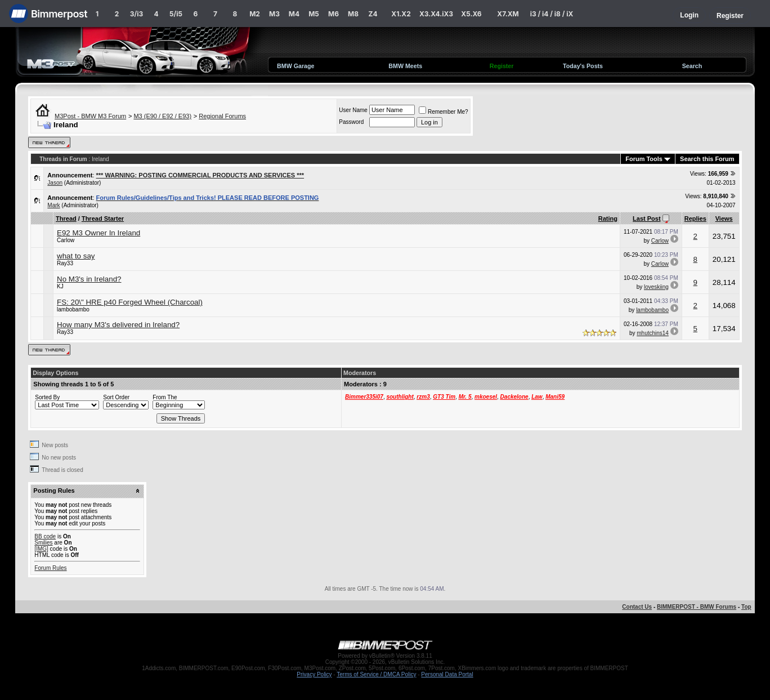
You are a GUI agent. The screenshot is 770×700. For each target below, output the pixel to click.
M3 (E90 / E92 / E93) (162, 116)
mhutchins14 (653, 333)
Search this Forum (707, 159)
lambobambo (73, 309)
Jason (55, 183)
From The (165, 397)
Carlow (66, 240)
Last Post (647, 219)
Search (692, 66)
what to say (76, 256)
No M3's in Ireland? (89, 279)
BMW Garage (296, 66)
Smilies (43, 543)
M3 (274, 14)
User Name (353, 110)
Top (746, 607)
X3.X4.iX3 (436, 14)
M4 (294, 14)
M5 (314, 14)
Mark (53, 205)
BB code (45, 536)
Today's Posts (583, 66)
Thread (66, 219)
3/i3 (136, 14)
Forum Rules (50, 568)
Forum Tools (644, 159)
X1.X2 (401, 14)
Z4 (373, 14)
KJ (60, 286)
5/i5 (176, 14)
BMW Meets (405, 66)
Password (351, 122)
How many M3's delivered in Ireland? (118, 325)
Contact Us (637, 607)
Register (730, 16)
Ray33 (65, 263)
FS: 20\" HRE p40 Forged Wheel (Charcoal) (130, 302)
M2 (255, 14)
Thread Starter (103, 219)
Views (724, 219)
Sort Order (116, 397)
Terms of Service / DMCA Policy (376, 674)
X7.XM (508, 14)
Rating (608, 219)
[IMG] (41, 549)
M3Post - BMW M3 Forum (90, 116)
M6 (333, 14)
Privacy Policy (314, 674)
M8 (353, 14)
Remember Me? (444, 112)
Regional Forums (222, 116)
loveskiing (656, 287)
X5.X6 (471, 14)
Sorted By (47, 397)
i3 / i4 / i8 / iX (552, 14)
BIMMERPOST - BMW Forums (697, 607)
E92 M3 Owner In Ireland (99, 233)
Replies (695, 219)
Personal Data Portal (447, 674)
